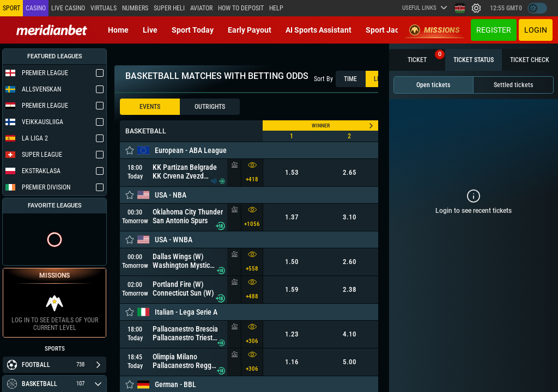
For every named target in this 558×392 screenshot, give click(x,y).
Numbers (135, 8)
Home (118, 30)
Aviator (201, 8)
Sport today (193, 30)
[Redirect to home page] (52, 30)
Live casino (68, 8)
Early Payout (250, 30)
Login (536, 30)
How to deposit (241, 8)
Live (150, 30)
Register (494, 30)
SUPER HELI (169, 8)
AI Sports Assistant (319, 30)
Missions (435, 30)
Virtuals (104, 8)
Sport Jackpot (390, 30)
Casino (36, 8)
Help (276, 8)
